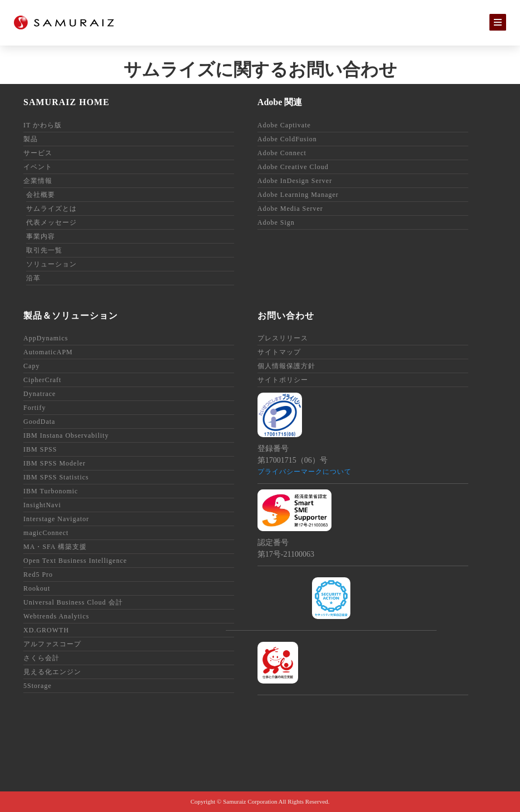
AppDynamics (46, 338)
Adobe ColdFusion (287, 139)
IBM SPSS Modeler (55, 463)
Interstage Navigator (56, 519)
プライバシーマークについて (304, 472)
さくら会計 (41, 658)
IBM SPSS (40, 449)
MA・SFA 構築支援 (55, 547)
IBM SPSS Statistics (56, 477)
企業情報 (38, 181)
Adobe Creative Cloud (293, 167)
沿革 (33, 278)
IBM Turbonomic (51, 491)
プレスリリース (283, 338)
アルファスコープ (52, 644)
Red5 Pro (38, 575)
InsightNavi (42, 505)
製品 (31, 139)
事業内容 (41, 236)
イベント (38, 167)
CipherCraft (42, 380)
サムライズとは (51, 209)
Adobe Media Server (290, 209)
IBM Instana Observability (66, 435)
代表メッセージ (51, 222)
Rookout (37, 588)
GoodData (39, 422)
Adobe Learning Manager (298, 195)
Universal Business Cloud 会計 (73, 602)
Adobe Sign (276, 222)
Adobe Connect (282, 153)
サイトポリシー (283, 380)
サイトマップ (279, 352)
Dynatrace (39, 394)
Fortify (34, 408)
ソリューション (51, 264)
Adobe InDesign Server (295, 181)
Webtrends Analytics (56, 616)
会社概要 (41, 195)
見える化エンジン (52, 672)
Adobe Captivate (284, 125)
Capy (31, 366)
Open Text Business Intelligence (75, 561)
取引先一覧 (44, 250)
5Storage (38, 686)
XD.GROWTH (46, 630)
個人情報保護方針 (286, 366)
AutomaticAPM (48, 352)
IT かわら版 (43, 125)
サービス (38, 153)
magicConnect (46, 533)
